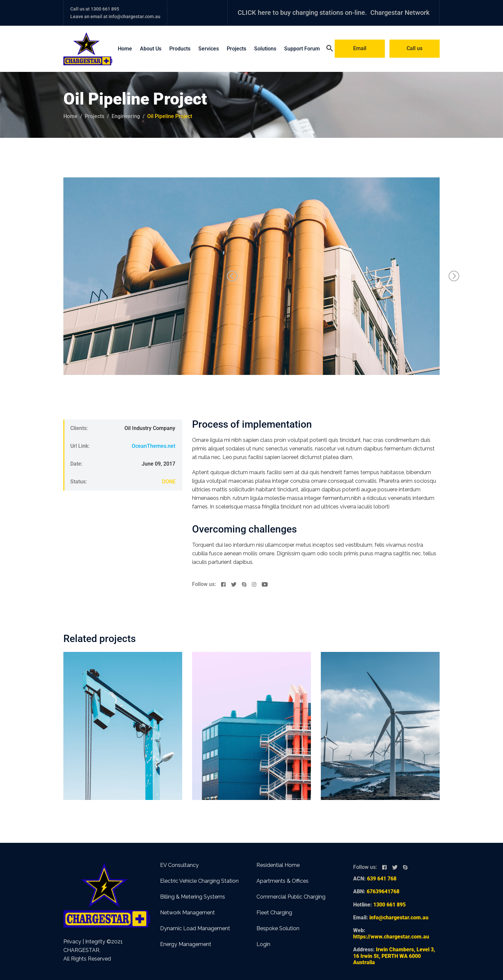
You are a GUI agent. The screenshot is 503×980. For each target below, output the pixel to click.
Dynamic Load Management (195, 928)
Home (125, 49)
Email (360, 48)
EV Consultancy (179, 865)
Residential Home (278, 865)
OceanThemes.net (153, 446)
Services (209, 49)
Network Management (187, 913)
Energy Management (186, 944)
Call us (415, 48)
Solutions (265, 49)
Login (263, 944)
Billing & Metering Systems (193, 897)
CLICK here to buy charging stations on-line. (302, 13)
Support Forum (302, 49)
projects (95, 116)
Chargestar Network (400, 13)
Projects (236, 49)
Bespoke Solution (278, 928)
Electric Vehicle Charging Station (199, 881)
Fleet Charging (274, 913)
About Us (151, 49)
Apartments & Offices (283, 881)
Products (180, 49)
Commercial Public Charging (291, 897)
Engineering (126, 116)
